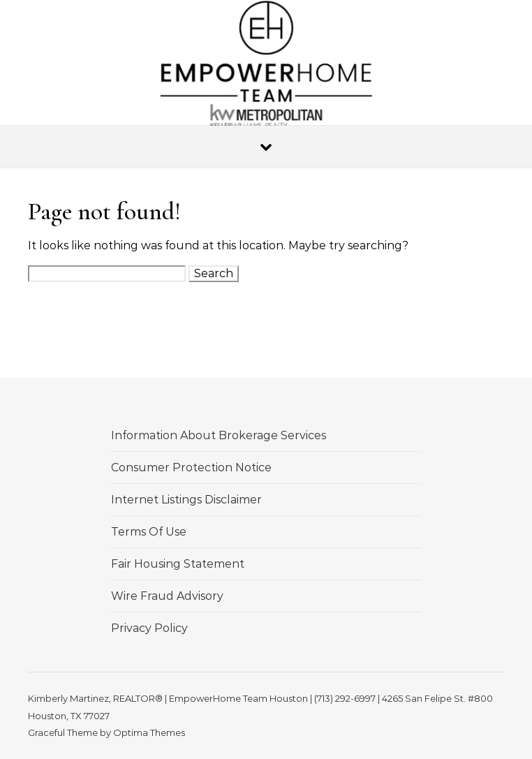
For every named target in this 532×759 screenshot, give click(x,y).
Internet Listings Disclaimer (186, 500)
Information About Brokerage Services (219, 435)
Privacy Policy (149, 628)
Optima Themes (149, 732)
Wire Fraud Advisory (167, 596)
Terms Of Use (149, 532)
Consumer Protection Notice (191, 467)
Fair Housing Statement (178, 564)
